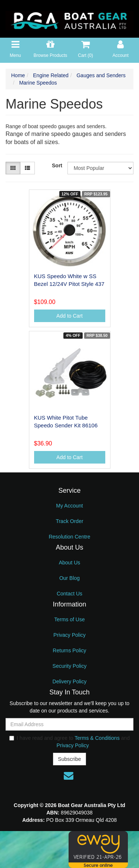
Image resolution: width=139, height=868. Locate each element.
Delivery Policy (70, 681)
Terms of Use (69, 619)
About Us (70, 563)
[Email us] (69, 776)
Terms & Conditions (97, 738)
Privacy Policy (69, 635)
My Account (69, 506)
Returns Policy (69, 650)
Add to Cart (69, 316)
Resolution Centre (69, 537)
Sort (57, 165)
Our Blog (69, 578)
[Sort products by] (100, 168)
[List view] (27, 168)
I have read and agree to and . (69, 742)
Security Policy (70, 666)
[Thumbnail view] (13, 168)
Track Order (69, 521)
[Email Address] (69, 724)
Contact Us (69, 594)
